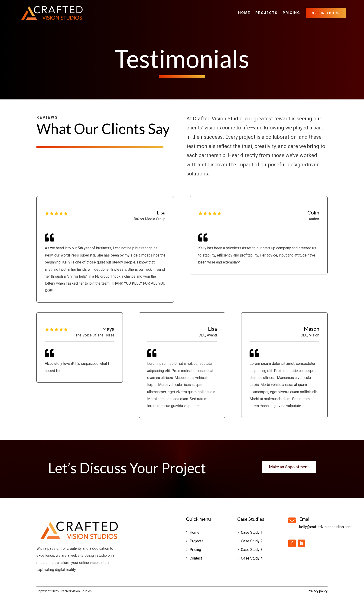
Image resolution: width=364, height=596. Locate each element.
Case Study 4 (252, 558)
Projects (266, 13)
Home (244, 13)
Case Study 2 (252, 541)
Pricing (291, 13)
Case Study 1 (252, 532)
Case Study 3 (252, 550)
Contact (196, 558)
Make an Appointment (289, 467)
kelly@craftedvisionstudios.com (325, 527)
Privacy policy (318, 591)
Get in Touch (326, 13)
